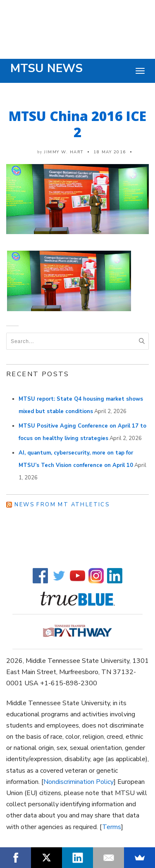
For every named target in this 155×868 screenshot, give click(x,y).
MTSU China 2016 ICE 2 (77, 124)
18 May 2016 (110, 152)
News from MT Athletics (62, 505)
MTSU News (46, 68)
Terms (112, 827)
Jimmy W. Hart (64, 152)
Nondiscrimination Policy (79, 782)
